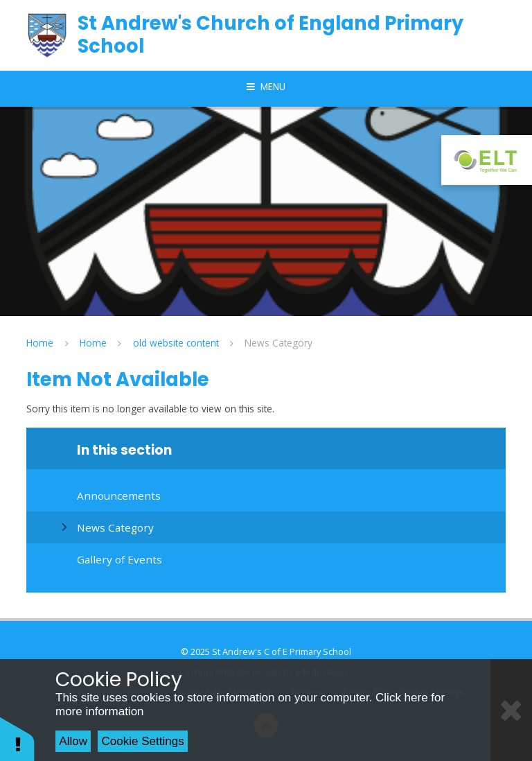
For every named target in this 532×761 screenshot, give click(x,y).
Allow (73, 741)
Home (40, 343)
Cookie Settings (143, 741)
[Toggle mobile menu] (266, 87)
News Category (278, 343)
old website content (176, 343)
